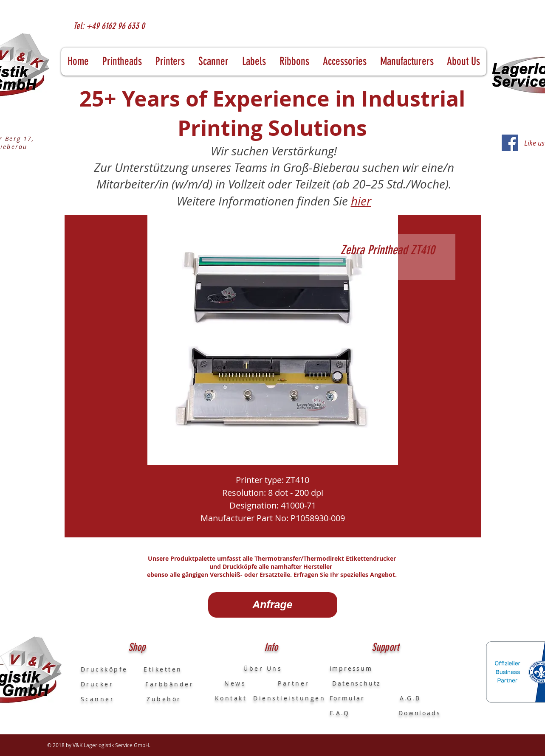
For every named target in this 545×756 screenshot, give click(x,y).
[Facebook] (510, 143)
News (231, 683)
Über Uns (255, 668)
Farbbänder (169, 684)
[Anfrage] (273, 605)
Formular (349, 698)
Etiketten (163, 669)
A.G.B (410, 698)
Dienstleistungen (289, 698)
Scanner (98, 699)
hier (361, 201)
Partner (294, 683)
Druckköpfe (112, 669)
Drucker (113, 684)
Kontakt (231, 698)
